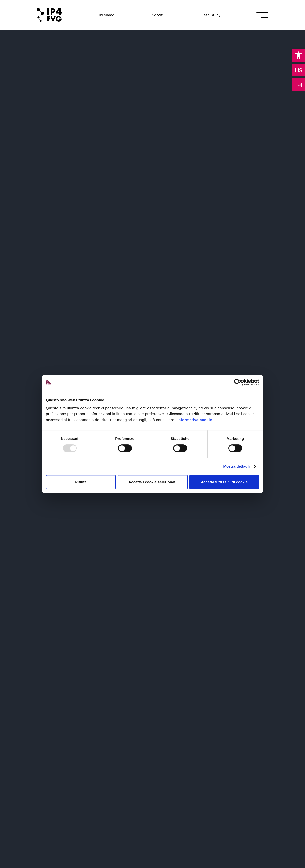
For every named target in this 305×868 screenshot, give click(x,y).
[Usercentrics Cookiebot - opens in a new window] (238, 382)
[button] (299, 55)
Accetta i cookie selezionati (152, 482)
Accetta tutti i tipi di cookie (224, 482)
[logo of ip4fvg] (49, 15)
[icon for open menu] (262, 15)
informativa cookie (195, 420)
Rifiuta (81, 482)
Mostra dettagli (236, 466)
